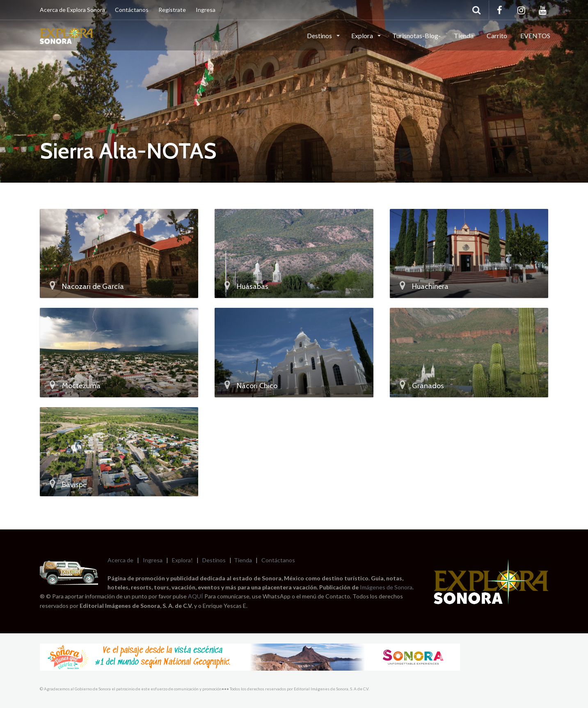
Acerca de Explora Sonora (72, 10)
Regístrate (172, 10)
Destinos (320, 36)
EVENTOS (535, 36)
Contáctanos (132, 10)
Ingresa (206, 10)
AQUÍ (196, 596)
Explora (363, 36)
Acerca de (120, 560)
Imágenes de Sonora (386, 587)
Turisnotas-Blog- (416, 36)
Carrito (497, 36)
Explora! (182, 560)
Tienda (464, 36)
